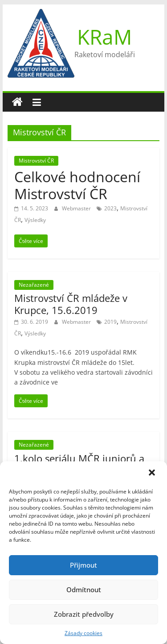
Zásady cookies (83, 633)
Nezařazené (34, 285)
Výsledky (35, 220)
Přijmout (83, 565)
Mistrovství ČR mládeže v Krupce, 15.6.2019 (71, 304)
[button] (153, 473)
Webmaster (77, 208)
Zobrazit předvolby (84, 614)
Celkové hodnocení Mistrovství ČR (77, 185)
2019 (110, 322)
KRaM (104, 37)
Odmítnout (84, 590)
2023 (110, 208)
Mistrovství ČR (36, 161)
